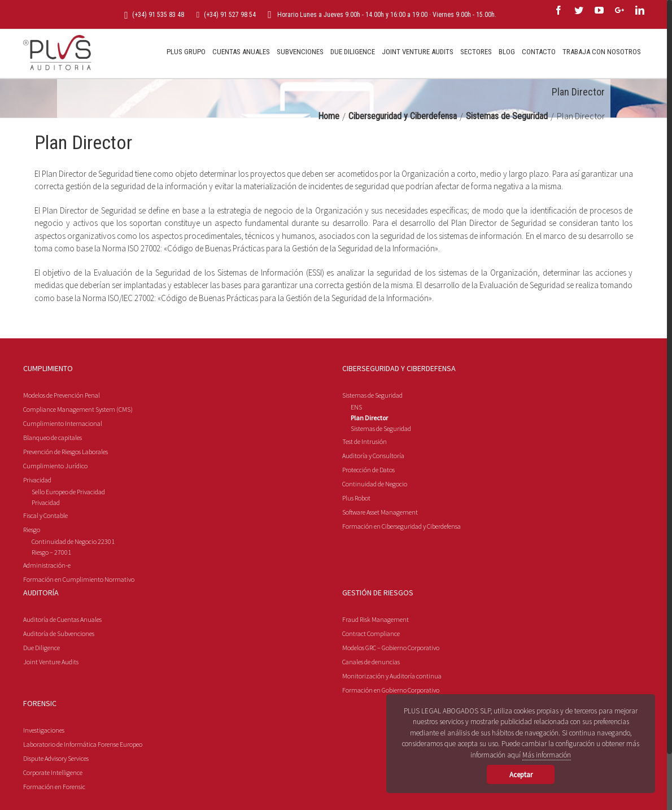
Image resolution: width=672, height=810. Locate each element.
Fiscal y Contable (45, 559)
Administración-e (47, 609)
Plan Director (369, 461)
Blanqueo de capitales (53, 481)
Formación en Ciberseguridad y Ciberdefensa (402, 570)
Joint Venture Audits (51, 705)
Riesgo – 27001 (51, 596)
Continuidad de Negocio (375, 527)
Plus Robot (356, 541)
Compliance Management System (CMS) (78, 453)
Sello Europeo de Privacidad (68, 535)
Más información (547, 755)
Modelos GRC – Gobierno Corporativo (391, 691)
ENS (356, 450)
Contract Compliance (371, 677)
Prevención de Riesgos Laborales (66, 495)
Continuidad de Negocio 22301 (73, 585)
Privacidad (37, 523)
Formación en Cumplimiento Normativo (79, 623)
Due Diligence (42, 691)
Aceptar (521, 775)
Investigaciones (44, 774)
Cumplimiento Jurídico (55, 509)
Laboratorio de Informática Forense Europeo (83, 788)
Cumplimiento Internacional (63, 467)
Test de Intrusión (365, 485)
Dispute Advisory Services (56, 802)
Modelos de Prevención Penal (62, 439)
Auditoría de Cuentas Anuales (62, 663)
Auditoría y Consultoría (373, 499)
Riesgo (32, 573)
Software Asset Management (380, 556)
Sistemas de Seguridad (372, 439)
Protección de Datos (368, 513)
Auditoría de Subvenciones (59, 677)
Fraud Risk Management (376, 663)
